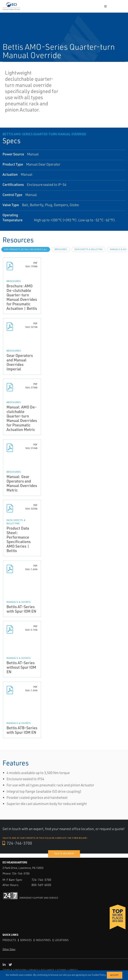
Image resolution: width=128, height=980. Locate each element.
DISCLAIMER (47, 970)
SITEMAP (61, 970)
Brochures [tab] (61, 249)
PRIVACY (34, 970)
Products (9, 940)
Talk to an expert (64, 854)
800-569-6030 (41, 885)
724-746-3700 (17, 843)
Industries (43, 940)
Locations (62, 940)
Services (26, 940)
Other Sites (9, 949)
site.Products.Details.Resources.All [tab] (26, 249)
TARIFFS (73, 970)
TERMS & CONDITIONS (15, 970)
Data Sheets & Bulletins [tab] (88, 249)
